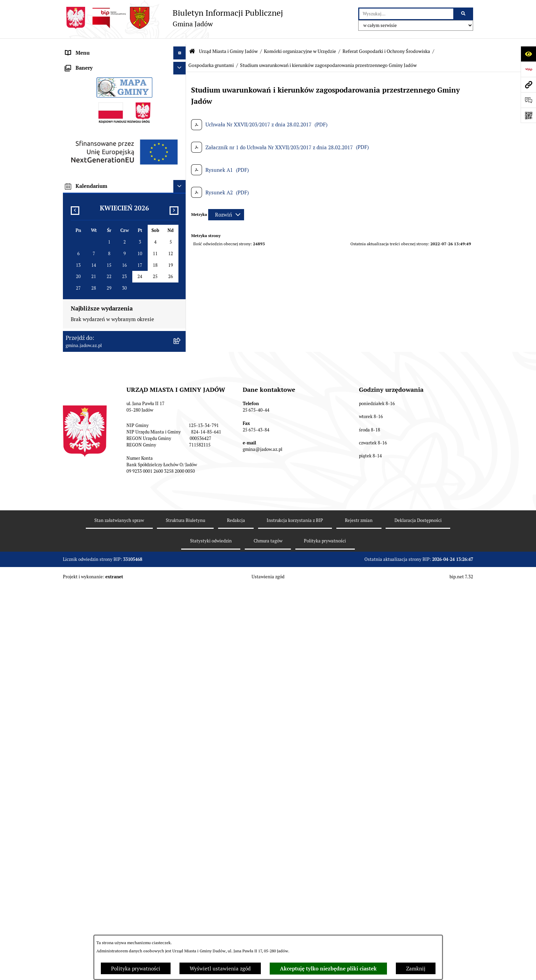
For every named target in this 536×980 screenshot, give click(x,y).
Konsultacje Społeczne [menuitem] (92, 480)
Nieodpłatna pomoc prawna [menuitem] (97, 505)
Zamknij (416, 969)
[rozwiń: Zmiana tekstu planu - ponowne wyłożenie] (181, 649)
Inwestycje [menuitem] (78, 595)
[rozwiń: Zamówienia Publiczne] (181, 570)
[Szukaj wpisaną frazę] (464, 14)
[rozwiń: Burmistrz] (181, 442)
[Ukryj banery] (180, 718)
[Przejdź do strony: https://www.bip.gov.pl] (528, 69)
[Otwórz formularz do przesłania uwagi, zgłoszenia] (528, 100)
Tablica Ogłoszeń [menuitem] (86, 493)
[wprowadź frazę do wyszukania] (406, 14)
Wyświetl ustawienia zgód (220, 969)
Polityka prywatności (136, 969)
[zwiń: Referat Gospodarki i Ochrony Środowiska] (181, 163)
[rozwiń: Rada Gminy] (181, 429)
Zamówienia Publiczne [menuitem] (92, 570)
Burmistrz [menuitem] (77, 441)
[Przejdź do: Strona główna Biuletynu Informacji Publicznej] (192, 45)
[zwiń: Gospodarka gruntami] (181, 223)
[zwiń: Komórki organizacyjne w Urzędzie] (181, 94)
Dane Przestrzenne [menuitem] (88, 544)
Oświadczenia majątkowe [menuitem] (95, 557)
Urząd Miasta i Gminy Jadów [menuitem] (98, 60)
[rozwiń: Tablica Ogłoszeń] (181, 493)
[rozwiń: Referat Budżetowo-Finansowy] (181, 146)
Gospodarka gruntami (211, 59)
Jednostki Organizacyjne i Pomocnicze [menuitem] (110, 454)
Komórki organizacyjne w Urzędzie (300, 45)
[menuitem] (124, 77)
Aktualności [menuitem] (80, 416)
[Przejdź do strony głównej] (173, 18)
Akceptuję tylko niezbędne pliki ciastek (328, 969)
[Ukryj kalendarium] (180, 837)
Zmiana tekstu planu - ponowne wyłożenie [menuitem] (115, 649)
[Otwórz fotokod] (528, 115)
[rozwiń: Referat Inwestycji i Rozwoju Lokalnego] (181, 289)
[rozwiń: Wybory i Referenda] (181, 519)
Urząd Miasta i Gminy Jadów (228, 45)
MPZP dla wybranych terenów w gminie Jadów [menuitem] (119, 662)
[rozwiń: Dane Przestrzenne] (181, 544)
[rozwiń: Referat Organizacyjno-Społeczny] (181, 129)
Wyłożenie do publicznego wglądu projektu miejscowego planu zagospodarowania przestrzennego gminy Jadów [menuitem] (115, 629)
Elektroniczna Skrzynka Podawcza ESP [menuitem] (110, 467)
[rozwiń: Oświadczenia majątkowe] (181, 557)
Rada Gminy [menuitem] (80, 429)
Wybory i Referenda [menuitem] (89, 518)
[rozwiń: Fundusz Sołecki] (181, 583)
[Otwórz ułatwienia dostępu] (528, 54)
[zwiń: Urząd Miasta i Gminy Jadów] (181, 60)
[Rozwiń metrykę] (226, 209)
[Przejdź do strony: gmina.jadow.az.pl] (528, 85)
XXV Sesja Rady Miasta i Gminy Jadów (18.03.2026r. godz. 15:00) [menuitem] (110, 699)
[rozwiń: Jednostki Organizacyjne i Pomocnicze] (181, 454)
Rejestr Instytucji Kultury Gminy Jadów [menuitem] (112, 531)
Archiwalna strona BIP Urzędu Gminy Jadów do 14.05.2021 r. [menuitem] (117, 678)
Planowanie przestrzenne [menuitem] (95, 608)
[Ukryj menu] (180, 47)
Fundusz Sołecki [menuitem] (84, 582)
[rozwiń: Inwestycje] (181, 596)
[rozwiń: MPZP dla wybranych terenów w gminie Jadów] (181, 662)
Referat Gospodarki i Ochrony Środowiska (386, 45)
